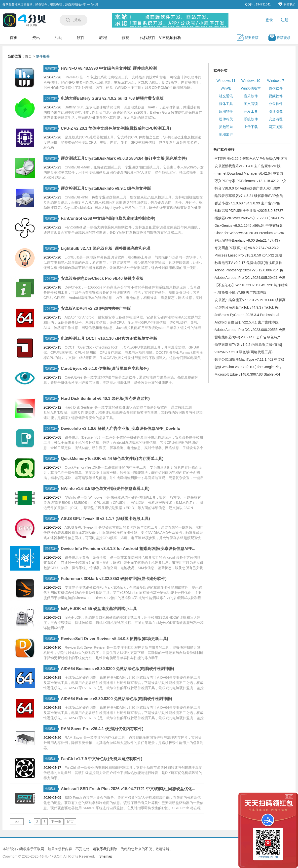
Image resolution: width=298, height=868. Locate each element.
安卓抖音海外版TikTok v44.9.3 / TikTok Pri (247, 307)
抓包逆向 (226, 127)
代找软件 (148, 38)
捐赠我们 (287, 4)
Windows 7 (276, 81)
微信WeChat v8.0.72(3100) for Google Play (248, 367)
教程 (103, 38)
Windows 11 (226, 81)
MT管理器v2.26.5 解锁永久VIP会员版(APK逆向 (251, 159)
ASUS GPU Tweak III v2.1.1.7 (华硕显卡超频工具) (105, 519)
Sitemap (106, 856)
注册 (285, 20)
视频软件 (276, 96)
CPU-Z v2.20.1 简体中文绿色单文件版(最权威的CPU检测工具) (116, 128)
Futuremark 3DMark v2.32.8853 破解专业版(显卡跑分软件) (114, 579)
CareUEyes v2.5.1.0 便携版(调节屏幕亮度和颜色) (105, 369)
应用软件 (226, 111)
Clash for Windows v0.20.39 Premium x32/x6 (249, 233)
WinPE (226, 88)
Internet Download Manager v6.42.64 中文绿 (249, 173)
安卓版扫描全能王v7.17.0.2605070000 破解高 (250, 300)
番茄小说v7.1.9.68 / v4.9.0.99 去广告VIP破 (247, 203)
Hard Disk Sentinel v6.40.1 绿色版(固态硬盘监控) (105, 399)
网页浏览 (276, 127)
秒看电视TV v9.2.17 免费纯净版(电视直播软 (248, 263)
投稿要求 (279, 37)
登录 (269, 20)
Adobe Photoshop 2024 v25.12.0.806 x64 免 (249, 270)
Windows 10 (251, 81)
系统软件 (251, 119)
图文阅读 (251, 104)
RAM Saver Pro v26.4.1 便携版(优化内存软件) (102, 729)
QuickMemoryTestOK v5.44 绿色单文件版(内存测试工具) (112, 459)
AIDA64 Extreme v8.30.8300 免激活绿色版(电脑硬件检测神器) (116, 699)
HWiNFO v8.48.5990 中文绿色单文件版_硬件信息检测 (109, 68)
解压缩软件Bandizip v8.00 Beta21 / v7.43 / (247, 240)
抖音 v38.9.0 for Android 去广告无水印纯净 (247, 188)
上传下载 (251, 127)
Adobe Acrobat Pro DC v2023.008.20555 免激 (250, 330)
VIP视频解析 (170, 38)
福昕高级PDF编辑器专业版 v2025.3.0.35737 (249, 211)
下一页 (56, 822)
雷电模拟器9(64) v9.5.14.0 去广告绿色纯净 (248, 337)
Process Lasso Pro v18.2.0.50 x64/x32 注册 (248, 255)
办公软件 (276, 104)
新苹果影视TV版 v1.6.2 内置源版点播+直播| (248, 345)
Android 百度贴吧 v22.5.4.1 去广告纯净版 (247, 322)
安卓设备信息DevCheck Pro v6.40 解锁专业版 (102, 278)
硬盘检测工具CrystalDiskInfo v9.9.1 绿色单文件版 (106, 188)
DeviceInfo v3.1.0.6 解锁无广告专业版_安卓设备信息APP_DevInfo (121, 429)
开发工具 (251, 111)
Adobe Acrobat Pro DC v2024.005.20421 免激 (250, 278)
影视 (125, 38)
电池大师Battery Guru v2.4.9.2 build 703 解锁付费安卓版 (112, 98)
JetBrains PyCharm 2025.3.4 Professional (247, 315)
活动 (58, 38)
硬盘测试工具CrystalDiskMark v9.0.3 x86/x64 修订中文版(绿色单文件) (124, 158)
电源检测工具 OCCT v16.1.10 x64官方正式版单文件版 (109, 338)
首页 (14, 38)
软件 (81, 38)
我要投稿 (247, 37)
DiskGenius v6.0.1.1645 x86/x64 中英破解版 (249, 225)
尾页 (70, 822)
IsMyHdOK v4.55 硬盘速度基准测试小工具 (99, 609)
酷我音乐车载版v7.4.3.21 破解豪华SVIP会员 (249, 196)
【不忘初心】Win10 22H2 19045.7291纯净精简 (251, 285)
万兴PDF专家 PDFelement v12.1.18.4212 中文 (251, 181)
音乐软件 (251, 96)
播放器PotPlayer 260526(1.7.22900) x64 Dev (249, 218)
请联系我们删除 (105, 849)
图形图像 (276, 111)
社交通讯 (226, 96)
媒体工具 (226, 104)
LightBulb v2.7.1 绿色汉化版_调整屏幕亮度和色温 (106, 248)
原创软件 (276, 88)
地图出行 (226, 134)
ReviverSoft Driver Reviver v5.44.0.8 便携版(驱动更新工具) (114, 639)
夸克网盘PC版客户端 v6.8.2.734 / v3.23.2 (247, 248)
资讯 (36, 38)
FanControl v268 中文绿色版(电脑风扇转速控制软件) (108, 218)
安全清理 (276, 119)
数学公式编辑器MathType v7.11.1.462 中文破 (250, 359)
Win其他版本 (251, 88)
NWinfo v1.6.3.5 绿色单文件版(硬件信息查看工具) (105, 489)
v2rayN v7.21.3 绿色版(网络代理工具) (243, 352)
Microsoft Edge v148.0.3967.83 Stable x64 (247, 374)
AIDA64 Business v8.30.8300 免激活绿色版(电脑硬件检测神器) (117, 669)
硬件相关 (43, 56)
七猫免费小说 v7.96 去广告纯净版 (241, 292)
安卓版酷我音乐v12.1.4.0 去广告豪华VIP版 (248, 166)
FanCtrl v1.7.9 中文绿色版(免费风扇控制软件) (102, 759)
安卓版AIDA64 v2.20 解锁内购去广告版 (96, 308)
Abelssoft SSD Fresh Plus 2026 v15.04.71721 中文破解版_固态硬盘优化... (128, 789)
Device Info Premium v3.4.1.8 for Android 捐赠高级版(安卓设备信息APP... (128, 549)
